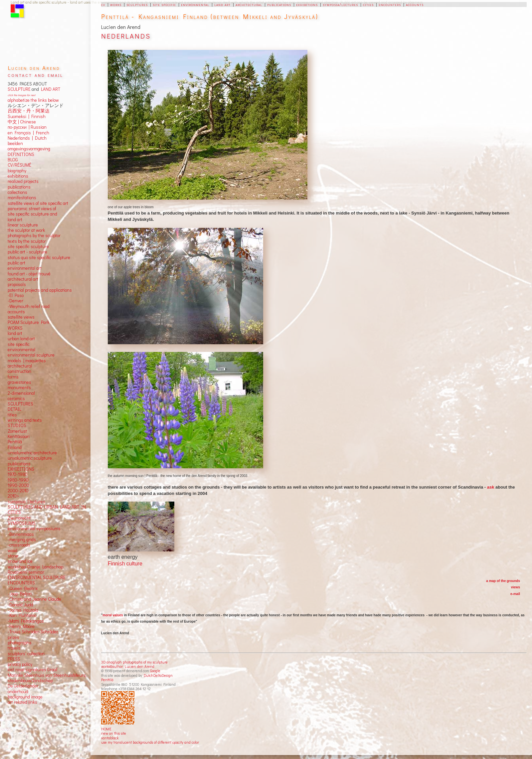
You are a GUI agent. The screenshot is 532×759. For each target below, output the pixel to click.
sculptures (137, 4)
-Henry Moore (21, 626)
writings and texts (25, 420)
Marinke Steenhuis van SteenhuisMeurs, (47, 675)
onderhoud (18, 691)
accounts (415, 4)
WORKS (15, 328)
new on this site (114, 733)
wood (12, 550)
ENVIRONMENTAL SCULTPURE (37, 577)
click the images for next (21, 95)
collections (17, 192)
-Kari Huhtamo (22, 615)
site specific (164, 4)
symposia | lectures (26, 502)
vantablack (110, 738)
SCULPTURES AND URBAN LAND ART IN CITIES (47, 510)
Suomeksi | (18, 116)
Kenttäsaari (19, 436)
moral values (113, 615)
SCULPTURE (19, 89)
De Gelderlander (23, 686)
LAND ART (50, 89)
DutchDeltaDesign (158, 675)
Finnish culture (125, 564)
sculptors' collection (26, 654)
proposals (17, 284)
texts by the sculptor (27, 241)
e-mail (515, 594)
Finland (15, 447)
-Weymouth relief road (29, 306)
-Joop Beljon (20, 594)
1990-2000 (18, 485)
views (516, 587)
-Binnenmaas (21, 534)
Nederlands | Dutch (27, 138)
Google (155, 671)
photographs (20, 643)
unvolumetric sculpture (30, 458)
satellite (15, 317)
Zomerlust (17, 431)
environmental (195, 4)
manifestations (22, 198)
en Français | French (28, 133)
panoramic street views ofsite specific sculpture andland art (32, 214)
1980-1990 (18, 480)
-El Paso (16, 295)
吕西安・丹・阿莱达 (29, 111)
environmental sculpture (31, 355)
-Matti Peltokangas (26, 621)
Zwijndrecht (19, 518)
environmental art (25, 268)
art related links (22, 702)
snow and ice (20, 561)
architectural (249, 4)
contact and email (35, 75)
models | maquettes (27, 361)
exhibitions (307, 4)
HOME (106, 729)
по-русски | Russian (27, 127)
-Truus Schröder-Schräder (33, 632)
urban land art (21, 339)
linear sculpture (23, 225)
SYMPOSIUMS (22, 523)
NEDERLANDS (126, 36)
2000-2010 (18, 491)
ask (491, 487)
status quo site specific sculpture (39, 257)
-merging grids (22, 539)
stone (13, 556)
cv (103, 4)
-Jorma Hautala (23, 610)
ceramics (16, 398)
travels (14, 648)
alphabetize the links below (33, 100)
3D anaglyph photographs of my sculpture (134, 662)
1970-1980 (18, 474)
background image (25, 697)
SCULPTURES (20, 404)
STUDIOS (17, 425)
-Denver (15, 301)
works (116, 4)
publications (279, 4)
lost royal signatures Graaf (33, 670)
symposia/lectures (340, 4)
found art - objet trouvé (29, 274)
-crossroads (19, 545)
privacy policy (20, 664)
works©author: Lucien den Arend (128, 666)
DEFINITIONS (21, 154)
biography (17, 171)
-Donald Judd (20, 605)
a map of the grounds (503, 581)
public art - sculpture (27, 252)
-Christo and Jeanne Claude (34, 599)
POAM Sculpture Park (28, 322)
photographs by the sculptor (34, 235)
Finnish (37, 116)
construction (19, 371)
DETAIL (14, 409)
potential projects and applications (40, 290)
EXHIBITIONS (21, 469)
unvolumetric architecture (32, 453)
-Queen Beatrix (23, 588)
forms (13, 377)
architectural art (23, 279)
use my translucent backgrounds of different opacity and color (150, 742)
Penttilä (107, 680)
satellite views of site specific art (38, 203)
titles (12, 415)
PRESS (14, 659)
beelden (15, 143)
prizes (13, 637)
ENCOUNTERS (21, 583)
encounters (390, 4)
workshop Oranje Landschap (35, 567)
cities (368, 4)
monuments (19, 387)
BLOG (13, 160)
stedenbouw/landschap (30, 681)
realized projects (23, 181)
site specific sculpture (28, 246)
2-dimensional (21, 393)
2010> (13, 496)
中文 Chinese (22, 122)
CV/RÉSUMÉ (19, 165)
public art (16, 263)
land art (222, 4)
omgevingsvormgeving (29, 149)
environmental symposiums (34, 529)
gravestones (19, 382)
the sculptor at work (26, 230)
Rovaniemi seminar (26, 572)
